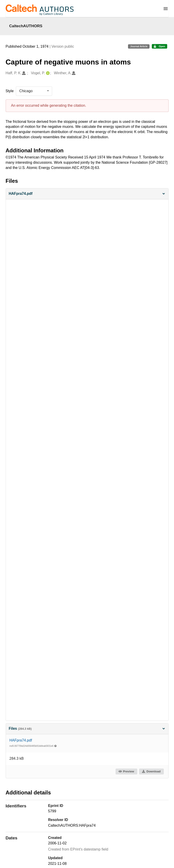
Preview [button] (126, 771)
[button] (87, 194)
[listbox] (34, 91)
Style (10, 91)
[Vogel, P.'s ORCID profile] (47, 73)
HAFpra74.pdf (21, 740)
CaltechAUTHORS (26, 26)
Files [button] (87, 728)
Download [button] (151, 771)
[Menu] (166, 9)
